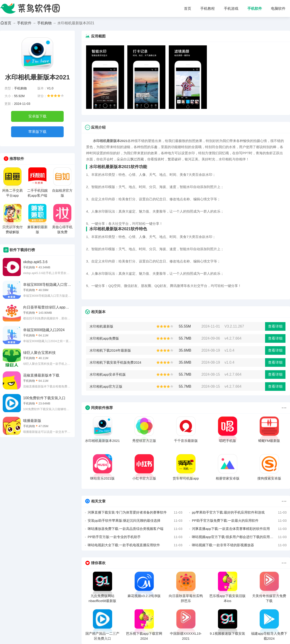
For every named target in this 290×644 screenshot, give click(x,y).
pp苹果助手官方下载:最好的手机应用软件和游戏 (239, 512)
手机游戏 (231, 9)
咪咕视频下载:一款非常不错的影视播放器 (239, 545)
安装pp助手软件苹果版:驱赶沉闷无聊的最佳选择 (135, 521)
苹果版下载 (37, 132)
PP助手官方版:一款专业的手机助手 (135, 537)
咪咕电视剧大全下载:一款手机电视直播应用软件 (135, 545)
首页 (188, 9)
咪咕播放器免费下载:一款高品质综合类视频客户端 (135, 529)
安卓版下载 (37, 116)
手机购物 (44, 23)
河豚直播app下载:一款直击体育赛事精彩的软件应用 (239, 529)
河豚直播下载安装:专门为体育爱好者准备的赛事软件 (135, 512)
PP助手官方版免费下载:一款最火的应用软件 (239, 521)
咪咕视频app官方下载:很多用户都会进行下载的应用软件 (239, 537)
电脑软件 (278, 9)
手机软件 (255, 9)
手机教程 (208, 9)
